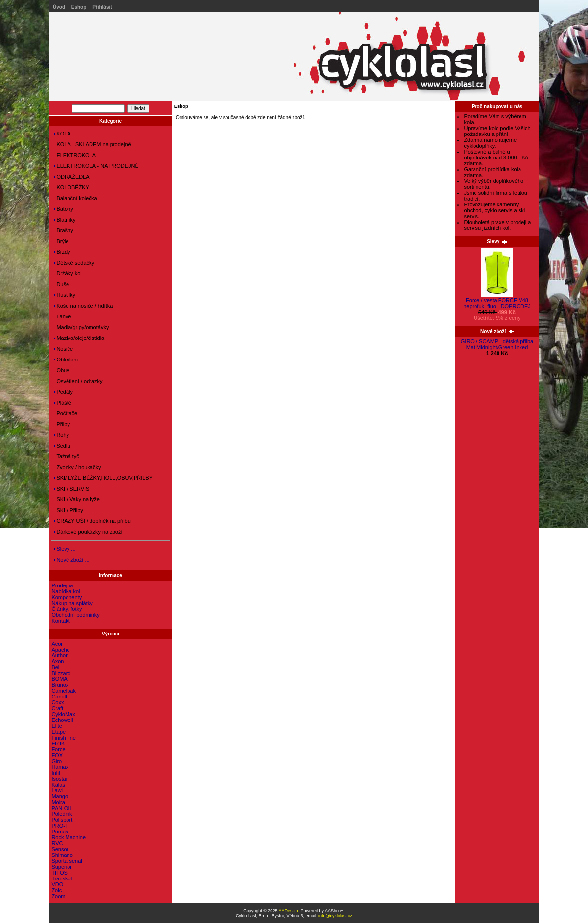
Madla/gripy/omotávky (81, 327)
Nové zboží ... (71, 560)
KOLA (62, 134)
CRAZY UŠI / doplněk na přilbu (92, 521)
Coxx (57, 702)
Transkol (62, 878)
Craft (57, 708)
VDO (57, 884)
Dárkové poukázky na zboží (88, 532)
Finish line (64, 738)
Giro (57, 761)
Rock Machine (68, 837)
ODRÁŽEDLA (71, 177)
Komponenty (67, 597)
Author (59, 655)
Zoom (58, 896)
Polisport (62, 820)
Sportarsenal (67, 861)
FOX (57, 755)
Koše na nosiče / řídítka (83, 306)
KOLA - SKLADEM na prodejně (92, 144)
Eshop (79, 7)
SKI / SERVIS (71, 489)
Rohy (61, 435)
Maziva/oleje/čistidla (79, 338)
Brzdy (62, 252)
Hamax (60, 767)
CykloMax (63, 714)
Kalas (58, 785)
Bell (56, 667)
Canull (59, 697)
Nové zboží (497, 331)
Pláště (63, 403)
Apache (60, 650)
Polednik (62, 814)
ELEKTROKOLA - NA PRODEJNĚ (96, 166)
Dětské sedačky (74, 263)
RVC (57, 843)
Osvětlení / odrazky (78, 381)
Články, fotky (67, 609)
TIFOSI (60, 873)
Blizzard (61, 673)
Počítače (66, 413)
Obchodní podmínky (75, 615)
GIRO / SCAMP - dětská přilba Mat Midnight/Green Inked (497, 344)
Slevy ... (65, 549)
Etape (58, 732)
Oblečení (66, 360)
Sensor (60, 849)
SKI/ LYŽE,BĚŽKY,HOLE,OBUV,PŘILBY (103, 478)
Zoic (57, 890)
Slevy (497, 241)
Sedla (62, 446)
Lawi (57, 790)
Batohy (63, 209)
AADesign (288, 911)
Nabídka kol (66, 591)
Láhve (62, 316)
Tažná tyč (66, 456)
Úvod (59, 7)
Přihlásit (102, 7)
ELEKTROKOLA (75, 155)
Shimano (62, 855)
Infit (56, 773)
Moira (58, 802)
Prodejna (62, 585)
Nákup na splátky (72, 603)
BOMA (59, 679)
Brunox (60, 685)
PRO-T (60, 826)
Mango (60, 796)
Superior (62, 867)
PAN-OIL (62, 808)
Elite (57, 726)
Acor (57, 644)
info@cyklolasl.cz (335, 916)
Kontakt (60, 621)
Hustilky (65, 295)
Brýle (61, 241)
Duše (61, 284)
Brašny (63, 230)
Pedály (63, 392)
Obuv (61, 370)
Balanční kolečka (75, 198)
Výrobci (111, 634)
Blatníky (65, 220)
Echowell (62, 720)
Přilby (62, 424)
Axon (57, 661)
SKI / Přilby (68, 510)
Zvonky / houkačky (77, 467)
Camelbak (64, 691)
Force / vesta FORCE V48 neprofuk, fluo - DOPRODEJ (497, 301)
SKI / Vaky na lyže (77, 499)
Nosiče (63, 349)
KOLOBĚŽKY (71, 187)
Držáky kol (68, 273)
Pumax (60, 832)
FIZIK (58, 743)
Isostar (59, 779)
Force (58, 749)
